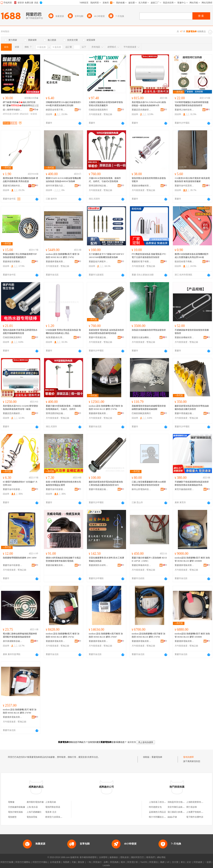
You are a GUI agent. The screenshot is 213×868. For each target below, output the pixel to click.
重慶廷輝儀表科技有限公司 (141, 565)
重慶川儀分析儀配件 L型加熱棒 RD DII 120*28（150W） (149, 559)
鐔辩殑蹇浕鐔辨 (11, 114)
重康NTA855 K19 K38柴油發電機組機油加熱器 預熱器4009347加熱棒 (63, 180)
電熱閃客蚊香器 (53, 807)
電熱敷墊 (12, 817)
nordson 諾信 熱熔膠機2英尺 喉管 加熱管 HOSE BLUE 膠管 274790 (20, 711)
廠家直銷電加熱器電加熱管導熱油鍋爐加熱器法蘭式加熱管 (192, 408)
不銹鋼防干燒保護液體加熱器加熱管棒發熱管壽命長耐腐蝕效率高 (192, 483)
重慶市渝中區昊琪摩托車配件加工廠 (184, 186)
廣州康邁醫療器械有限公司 (13, 641)
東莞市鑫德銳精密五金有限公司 (184, 489)
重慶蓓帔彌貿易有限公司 (56, 565)
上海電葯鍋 (51, 802)
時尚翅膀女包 (155, 807)
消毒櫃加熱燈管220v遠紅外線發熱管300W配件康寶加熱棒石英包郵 (63, 104)
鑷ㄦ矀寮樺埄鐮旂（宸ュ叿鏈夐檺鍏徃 (13, 110)
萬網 (162, 862)
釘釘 (189, 862)
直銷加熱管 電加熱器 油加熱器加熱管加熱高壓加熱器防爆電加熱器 (106, 332)
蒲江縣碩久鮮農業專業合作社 (181, 812)
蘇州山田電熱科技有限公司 (141, 489)
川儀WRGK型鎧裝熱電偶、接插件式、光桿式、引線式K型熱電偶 (105, 180)
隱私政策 (125, 857)
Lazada (106, 865)
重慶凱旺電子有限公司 (141, 262)
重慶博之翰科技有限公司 (184, 110)
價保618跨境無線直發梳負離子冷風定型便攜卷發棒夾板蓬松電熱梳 (63, 559)
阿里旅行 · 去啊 (100, 862)
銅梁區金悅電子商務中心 (56, 110)
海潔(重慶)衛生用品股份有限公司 (56, 337)
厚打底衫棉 (192, 807)
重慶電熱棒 (157, 757)
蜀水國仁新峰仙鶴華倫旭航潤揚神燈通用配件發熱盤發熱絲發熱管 (20, 635)
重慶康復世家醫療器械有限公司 (13, 262)
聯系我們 (151, 857)
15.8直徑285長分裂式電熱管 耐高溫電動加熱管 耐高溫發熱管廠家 (192, 180)
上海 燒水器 (32, 807)
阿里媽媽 (114, 862)
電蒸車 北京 (51, 812)
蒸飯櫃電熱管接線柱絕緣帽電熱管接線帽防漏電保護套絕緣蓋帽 (149, 408)
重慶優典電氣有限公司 (56, 262)
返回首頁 (132, 742)
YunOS (144, 862)
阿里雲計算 (133, 862)
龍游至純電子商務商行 (184, 262)
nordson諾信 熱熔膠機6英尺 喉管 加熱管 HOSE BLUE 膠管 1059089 (192, 559)
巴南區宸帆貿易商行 (12, 337)
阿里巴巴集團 (7, 862)
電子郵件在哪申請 (195, 817)
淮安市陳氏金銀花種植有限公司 (182, 807)
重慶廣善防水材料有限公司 (99, 565)
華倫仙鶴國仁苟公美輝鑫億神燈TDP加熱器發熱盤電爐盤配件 (20, 256)
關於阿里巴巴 (138, 857)
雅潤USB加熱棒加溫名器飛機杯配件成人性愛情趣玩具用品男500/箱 (192, 256)
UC (168, 862)
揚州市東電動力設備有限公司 (56, 186)
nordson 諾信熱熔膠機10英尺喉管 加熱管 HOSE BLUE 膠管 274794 (148, 635)
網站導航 (161, 857)
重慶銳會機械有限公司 (141, 186)
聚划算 (81, 862)
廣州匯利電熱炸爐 (35, 802)
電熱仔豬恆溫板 (15, 812)
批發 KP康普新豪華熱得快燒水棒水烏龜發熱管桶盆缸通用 (63, 483)
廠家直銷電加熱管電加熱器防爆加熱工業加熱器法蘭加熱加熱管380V (106, 483)
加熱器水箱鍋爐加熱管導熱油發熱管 (149, 330)
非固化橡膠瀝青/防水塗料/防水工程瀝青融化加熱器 (106, 559)
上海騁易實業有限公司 (197, 802)
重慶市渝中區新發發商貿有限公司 (13, 489)
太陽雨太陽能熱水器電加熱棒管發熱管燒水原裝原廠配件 (106, 104)
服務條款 (114, 857)
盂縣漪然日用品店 (157, 812)
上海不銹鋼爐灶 (34, 812)
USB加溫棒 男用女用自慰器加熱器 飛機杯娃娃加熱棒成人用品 (63, 332)
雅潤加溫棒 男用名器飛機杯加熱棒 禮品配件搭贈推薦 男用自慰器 (20, 180)
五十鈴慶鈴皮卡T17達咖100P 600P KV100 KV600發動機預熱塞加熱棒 (106, 256)
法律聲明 (103, 857)
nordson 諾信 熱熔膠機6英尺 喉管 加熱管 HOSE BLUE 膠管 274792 (63, 256)
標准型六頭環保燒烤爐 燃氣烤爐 (60, 817)
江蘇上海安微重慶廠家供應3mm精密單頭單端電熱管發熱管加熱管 (149, 483)
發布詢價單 (189, 757)
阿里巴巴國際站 (23, 862)
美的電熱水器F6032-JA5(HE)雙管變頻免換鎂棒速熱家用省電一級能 (20, 408)
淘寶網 (66, 862)
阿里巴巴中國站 (40, 862)
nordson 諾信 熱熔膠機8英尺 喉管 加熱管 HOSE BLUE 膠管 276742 (63, 635)
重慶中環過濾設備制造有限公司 (99, 337)
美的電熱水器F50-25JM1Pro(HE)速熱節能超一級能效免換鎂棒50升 (149, 104)
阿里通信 (154, 862)
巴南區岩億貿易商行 (98, 110)
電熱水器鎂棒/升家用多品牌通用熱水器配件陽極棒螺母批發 (20, 332)
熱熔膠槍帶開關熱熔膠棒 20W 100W (20, 558)
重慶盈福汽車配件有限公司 (99, 262)
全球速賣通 (55, 862)
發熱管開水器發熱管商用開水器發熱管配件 (149, 180)
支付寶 (175, 862)
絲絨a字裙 (172, 817)
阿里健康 (198, 862)
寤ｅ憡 (35, 106)
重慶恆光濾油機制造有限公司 (141, 337)
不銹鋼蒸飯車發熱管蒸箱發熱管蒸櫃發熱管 (192, 332)
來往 (183, 862)
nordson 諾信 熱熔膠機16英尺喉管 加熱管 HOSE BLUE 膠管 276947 (106, 635)
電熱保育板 (32, 817)
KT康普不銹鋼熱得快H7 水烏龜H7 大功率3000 (20, 483)
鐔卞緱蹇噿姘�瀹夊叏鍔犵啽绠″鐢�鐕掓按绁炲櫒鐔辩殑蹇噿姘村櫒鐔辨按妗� (20, 104)
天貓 (74, 862)
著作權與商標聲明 (88, 857)
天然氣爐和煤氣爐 (17, 807)
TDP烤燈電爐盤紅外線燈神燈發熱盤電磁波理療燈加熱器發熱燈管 (192, 104)
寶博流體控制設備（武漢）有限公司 (99, 186)
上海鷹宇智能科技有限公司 (199, 812)
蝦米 (123, 862)
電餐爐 (11, 802)
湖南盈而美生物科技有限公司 (181, 802)
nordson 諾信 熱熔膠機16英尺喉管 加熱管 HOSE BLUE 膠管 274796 (106, 408)
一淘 (89, 862)
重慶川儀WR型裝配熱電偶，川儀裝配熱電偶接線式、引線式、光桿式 (63, 408)
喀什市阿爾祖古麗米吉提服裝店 (164, 817)
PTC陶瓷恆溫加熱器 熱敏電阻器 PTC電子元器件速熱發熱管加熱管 (149, 256)
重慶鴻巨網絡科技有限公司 (13, 186)
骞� (36, 110)
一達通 (208, 862)
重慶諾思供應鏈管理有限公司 (141, 110)
